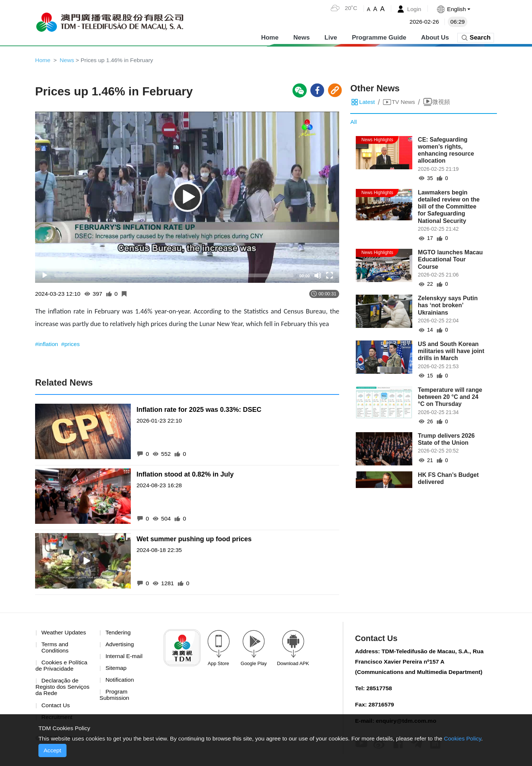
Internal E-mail (124, 657)
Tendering (118, 633)
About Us (435, 37)
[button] (453, 9)
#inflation (48, 345)
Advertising (120, 645)
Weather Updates (64, 633)
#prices (72, 345)
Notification (120, 681)
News (301, 37)
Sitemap (116, 669)
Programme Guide (379, 37)
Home (270, 37)
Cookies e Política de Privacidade (62, 667)
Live (331, 37)
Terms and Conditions (55, 649)
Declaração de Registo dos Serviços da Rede (63, 689)
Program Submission (115, 697)
